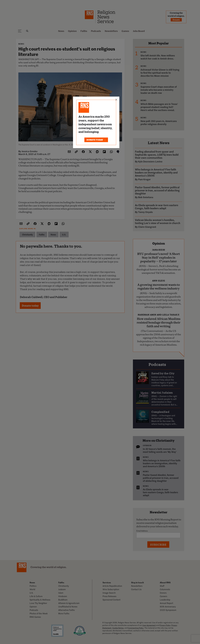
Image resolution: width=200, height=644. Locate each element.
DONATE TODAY (96, 140)
